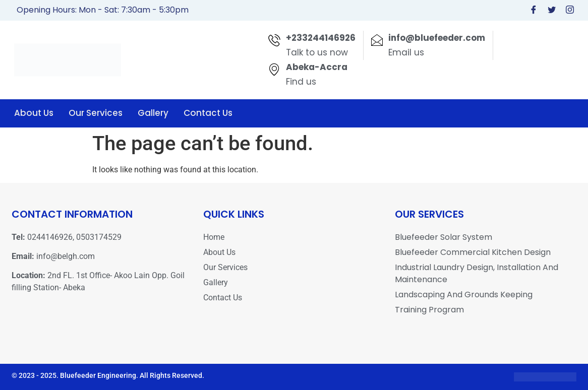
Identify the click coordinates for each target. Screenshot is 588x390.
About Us (34, 113)
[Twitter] (552, 10)
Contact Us (208, 113)
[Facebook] (534, 10)
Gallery (153, 113)
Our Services (96, 113)
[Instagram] (570, 10)
